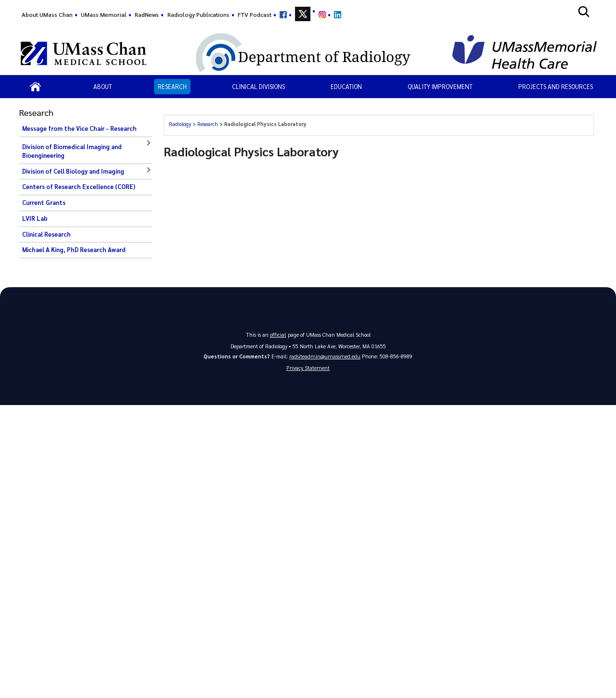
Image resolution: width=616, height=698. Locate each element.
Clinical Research (46, 234)
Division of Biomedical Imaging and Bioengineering (72, 151)
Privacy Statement (308, 368)
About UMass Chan (47, 14)
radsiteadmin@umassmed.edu (325, 356)
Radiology (180, 124)
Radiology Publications (199, 14)
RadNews (147, 14)
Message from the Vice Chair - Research (79, 128)
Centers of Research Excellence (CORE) (79, 187)
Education (346, 86)
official (278, 334)
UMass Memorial (104, 14)
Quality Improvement (440, 86)
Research (172, 86)
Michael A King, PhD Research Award (74, 250)
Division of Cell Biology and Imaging (73, 171)
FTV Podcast (255, 14)
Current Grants (44, 203)
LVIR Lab (35, 218)
